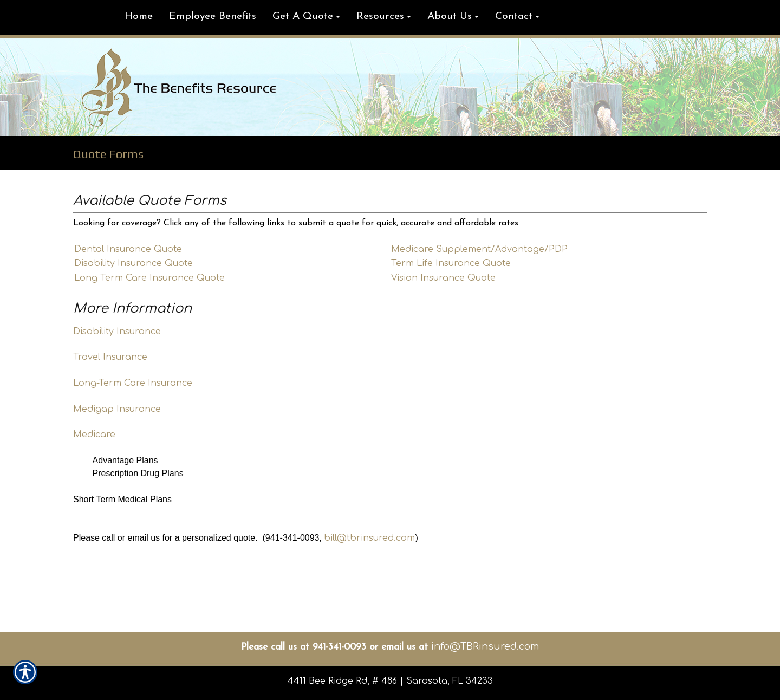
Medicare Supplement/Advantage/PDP (479, 249)
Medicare (94, 435)
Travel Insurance (110, 357)
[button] (306, 17)
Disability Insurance (117, 332)
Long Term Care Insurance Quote (149, 278)
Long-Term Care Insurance (133, 383)
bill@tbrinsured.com (369, 538)
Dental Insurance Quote (128, 249)
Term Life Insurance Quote (451, 263)
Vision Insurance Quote (443, 278)
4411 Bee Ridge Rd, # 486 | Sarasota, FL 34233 (390, 681)
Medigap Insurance (117, 409)
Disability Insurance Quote (134, 263)
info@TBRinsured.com (485, 646)
